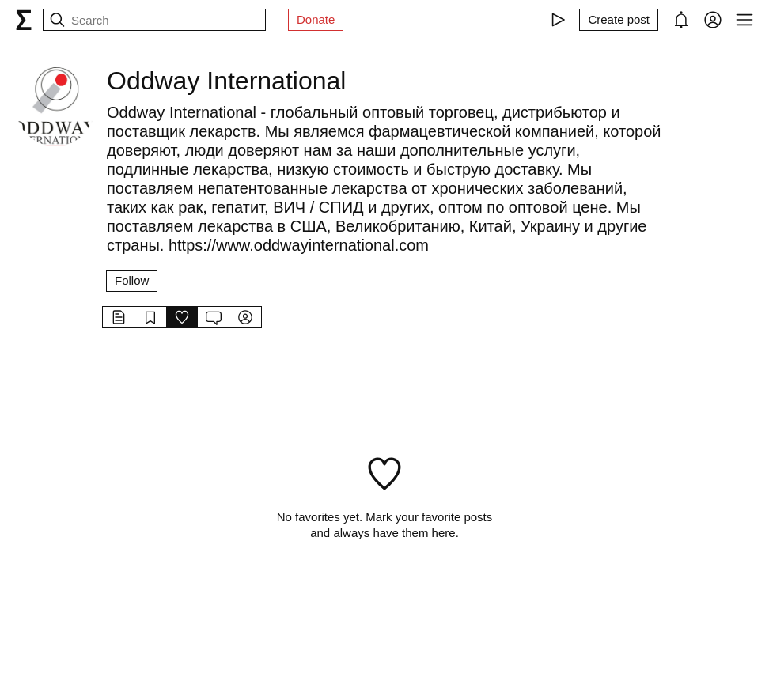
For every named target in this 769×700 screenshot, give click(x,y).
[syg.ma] (24, 20)
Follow (132, 280)
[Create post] (619, 20)
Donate (316, 19)
